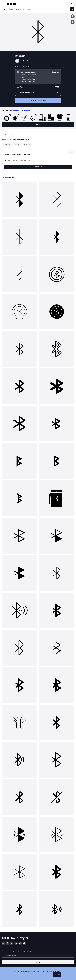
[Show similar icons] (73, 22)
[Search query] (38, 160)
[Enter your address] (38, 956)
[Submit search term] (72, 9)
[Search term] (39, 9)
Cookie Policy (35, 971)
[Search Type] (5, 9)
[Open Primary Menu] (3, 4)
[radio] (38, 77)
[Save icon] (73, 16)
